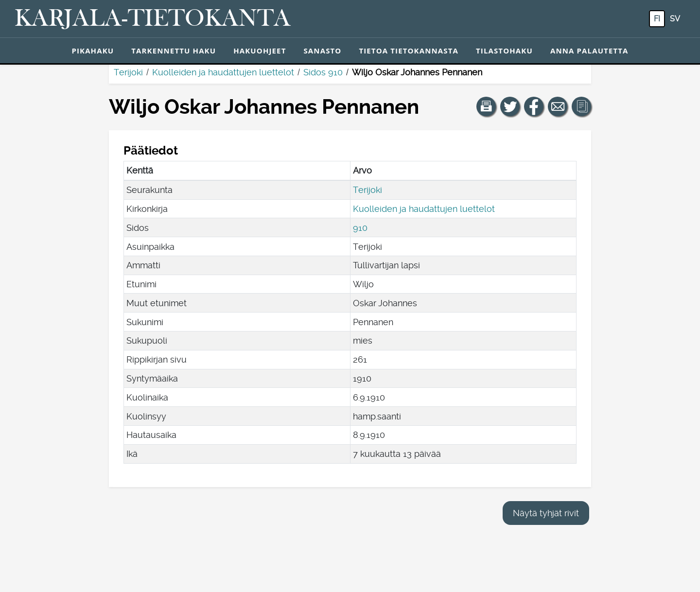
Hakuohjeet (260, 51)
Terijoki (128, 72)
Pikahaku (93, 51)
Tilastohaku (504, 51)
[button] (486, 106)
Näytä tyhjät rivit (546, 513)
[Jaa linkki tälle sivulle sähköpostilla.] (558, 106)
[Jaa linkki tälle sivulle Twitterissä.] (510, 106)
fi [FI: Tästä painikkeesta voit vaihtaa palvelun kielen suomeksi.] (657, 19)
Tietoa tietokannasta (409, 51)
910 (360, 228)
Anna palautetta (589, 51)
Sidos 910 (323, 72)
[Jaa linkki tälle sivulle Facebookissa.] (534, 106)
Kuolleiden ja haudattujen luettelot (223, 72)
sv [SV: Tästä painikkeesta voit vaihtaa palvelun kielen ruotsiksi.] (675, 19)
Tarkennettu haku (174, 51)
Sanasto (322, 51)
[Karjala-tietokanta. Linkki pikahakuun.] (153, 19)
